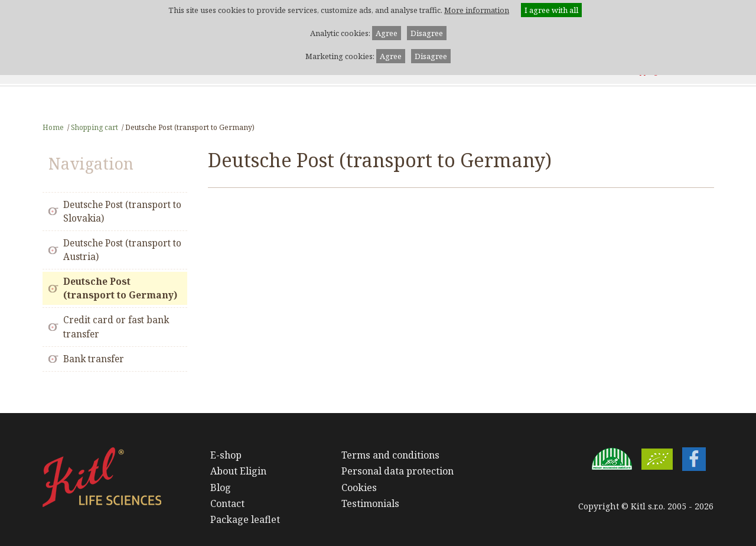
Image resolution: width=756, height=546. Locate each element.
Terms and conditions (390, 455)
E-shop (226, 455)
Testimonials (370, 503)
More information (477, 10)
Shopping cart (94, 127)
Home (53, 127)
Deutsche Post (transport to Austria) (122, 250)
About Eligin (238, 471)
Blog (221, 487)
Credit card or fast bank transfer (116, 327)
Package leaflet (245, 519)
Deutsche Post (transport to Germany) (120, 288)
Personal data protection (397, 471)
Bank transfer (94, 359)
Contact (227, 503)
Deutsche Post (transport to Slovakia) (122, 212)
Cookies (359, 487)
